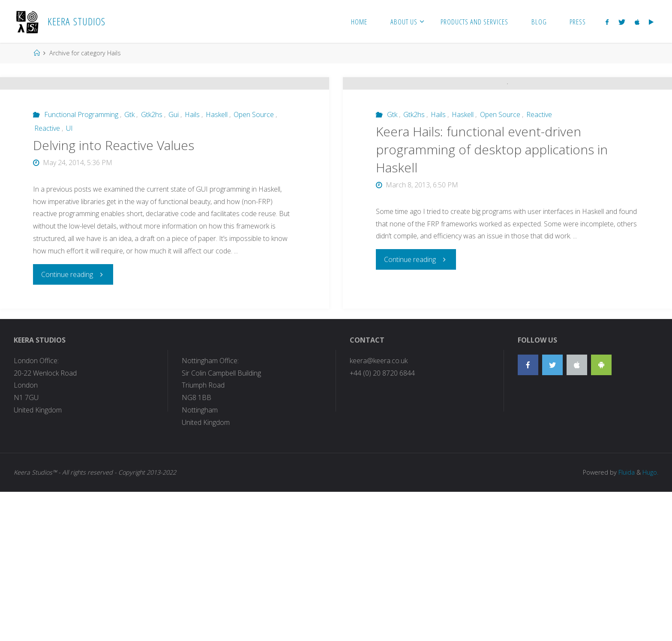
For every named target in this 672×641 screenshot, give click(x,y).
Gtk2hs (152, 188)
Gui (174, 188)
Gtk (129, 188)
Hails (192, 188)
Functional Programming (81, 188)
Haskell (217, 188)
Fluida (626, 621)
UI (69, 202)
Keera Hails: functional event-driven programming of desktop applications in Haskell (492, 314)
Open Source (254, 188)
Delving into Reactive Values (114, 218)
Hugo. (650, 621)
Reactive (47, 202)
